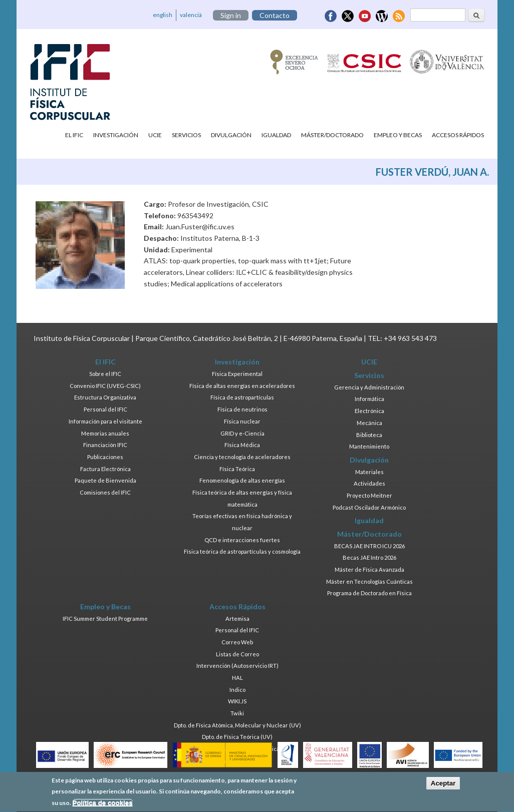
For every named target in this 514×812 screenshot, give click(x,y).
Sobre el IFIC (105, 374)
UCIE (155, 135)
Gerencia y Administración (369, 387)
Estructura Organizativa (105, 397)
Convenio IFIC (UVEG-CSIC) (105, 386)
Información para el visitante (105, 421)
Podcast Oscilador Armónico (369, 507)
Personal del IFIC (105, 409)
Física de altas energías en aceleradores (242, 386)
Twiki (237, 713)
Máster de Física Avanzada (369, 569)
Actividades (369, 483)
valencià (191, 15)
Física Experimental (237, 374)
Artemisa (237, 619)
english (163, 15)
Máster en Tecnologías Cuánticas (369, 581)
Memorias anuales (105, 433)
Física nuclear (242, 421)
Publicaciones (105, 457)
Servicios (186, 135)
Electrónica (369, 411)
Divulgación (231, 135)
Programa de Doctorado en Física (369, 593)
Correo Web (237, 642)
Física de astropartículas (242, 397)
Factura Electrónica (105, 469)
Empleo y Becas (398, 135)
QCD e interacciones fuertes (242, 540)
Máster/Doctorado (332, 135)
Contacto (275, 15)
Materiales (369, 472)
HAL (237, 678)
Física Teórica (237, 469)
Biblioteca (369, 435)
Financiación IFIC (105, 445)
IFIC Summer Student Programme (105, 619)
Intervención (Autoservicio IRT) (237, 666)
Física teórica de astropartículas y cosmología (242, 551)
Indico (237, 690)
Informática (369, 399)
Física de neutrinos (242, 409)
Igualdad (276, 135)
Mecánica (369, 423)
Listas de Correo (237, 654)
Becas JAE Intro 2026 (369, 557)
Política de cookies (103, 806)
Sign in (231, 15)
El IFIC (74, 135)
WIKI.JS (237, 701)
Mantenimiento (369, 446)
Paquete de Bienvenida (105, 480)
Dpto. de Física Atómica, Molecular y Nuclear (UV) (237, 725)
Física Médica (242, 445)
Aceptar (443, 786)
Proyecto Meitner (369, 495)
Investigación (116, 135)
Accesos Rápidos (458, 135)
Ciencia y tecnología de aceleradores (242, 457)
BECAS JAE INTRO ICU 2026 (369, 546)
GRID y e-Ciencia (242, 433)
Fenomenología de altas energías (242, 480)
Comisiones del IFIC (105, 492)
